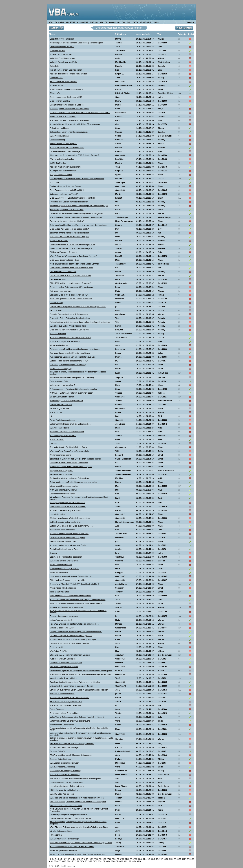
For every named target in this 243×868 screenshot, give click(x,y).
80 (99, 861)
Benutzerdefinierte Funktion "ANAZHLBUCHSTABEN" (72, 847)
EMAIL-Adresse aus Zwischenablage (65, 151)
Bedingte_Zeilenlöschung (60, 759)
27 (108, 859)
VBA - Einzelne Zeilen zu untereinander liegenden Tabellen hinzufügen (79, 827)
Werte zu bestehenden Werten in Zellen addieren (70, 518)
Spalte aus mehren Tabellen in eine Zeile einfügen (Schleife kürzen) (78, 600)
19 (87, 859)
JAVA (135, 22)
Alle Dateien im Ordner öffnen (62, 725)
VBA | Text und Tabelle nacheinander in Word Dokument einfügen (77, 798)
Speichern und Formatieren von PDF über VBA (69, 534)
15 (77, 859)
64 (57, 861)
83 (107, 861)
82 (104, 861)
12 (69, 859)
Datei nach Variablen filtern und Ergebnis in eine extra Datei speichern (79, 225)
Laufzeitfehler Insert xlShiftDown (63, 272)
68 (68, 861)
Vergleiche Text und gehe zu (61, 471)
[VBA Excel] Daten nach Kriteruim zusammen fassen (71, 393)
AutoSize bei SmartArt (59, 241)
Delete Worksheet (57, 709)
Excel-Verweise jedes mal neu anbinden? (67, 221)
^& (51, 416)
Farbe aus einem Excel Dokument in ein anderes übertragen (75, 349)
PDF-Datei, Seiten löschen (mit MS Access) (68, 365)
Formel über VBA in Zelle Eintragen (64, 747)
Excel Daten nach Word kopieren (63, 82)
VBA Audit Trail (56, 412)
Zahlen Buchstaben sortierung (62, 420)
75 (86, 861)
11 (66, 859)
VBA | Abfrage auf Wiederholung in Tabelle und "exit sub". (73, 256)
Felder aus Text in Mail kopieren (63, 117)
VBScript (94, 22)
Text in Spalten (56, 310)
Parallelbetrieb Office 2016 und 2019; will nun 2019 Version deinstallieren (80, 113)
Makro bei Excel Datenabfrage (62, 58)
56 (183, 859)
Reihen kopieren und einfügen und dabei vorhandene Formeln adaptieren (80, 322)
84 (109, 861)
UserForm (54, 443)
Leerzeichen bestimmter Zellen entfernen (67, 786)
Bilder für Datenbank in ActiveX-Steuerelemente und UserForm (76, 603)
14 (74, 859)
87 (117, 861)
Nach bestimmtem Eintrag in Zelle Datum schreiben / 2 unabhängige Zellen (81, 843)
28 (110, 859)
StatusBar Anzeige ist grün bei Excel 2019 (67, 190)
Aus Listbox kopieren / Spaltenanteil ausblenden (70, 120)
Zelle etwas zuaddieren (59, 128)
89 (122, 861)
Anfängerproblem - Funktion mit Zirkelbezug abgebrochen (74, 389)
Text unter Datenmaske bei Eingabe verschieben (70, 353)
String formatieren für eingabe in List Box (67, 105)
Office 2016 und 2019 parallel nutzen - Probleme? (70, 283)
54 (178, 859)
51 (170, 859)
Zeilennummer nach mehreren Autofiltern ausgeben (71, 467)
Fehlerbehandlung (57, 140)
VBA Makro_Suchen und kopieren (64, 561)
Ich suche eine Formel (59, 345)
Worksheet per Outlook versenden (64, 850)
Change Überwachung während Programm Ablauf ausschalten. (76, 632)
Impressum (70, 866)
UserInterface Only (57, 514)
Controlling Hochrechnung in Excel (64, 549)
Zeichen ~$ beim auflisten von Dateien (66, 186)
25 (103, 859)
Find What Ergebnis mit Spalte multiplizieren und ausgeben (74, 624)
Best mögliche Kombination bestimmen (66, 557)
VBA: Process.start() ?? (59, 136)
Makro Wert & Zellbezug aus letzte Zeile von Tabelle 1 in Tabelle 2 (77, 717)
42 (147, 859)
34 (126, 859)
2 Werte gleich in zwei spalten (62, 159)
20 (89, 859)
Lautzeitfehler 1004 (58, 279)
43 (149, 859)
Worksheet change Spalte (60, 455)
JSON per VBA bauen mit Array (63, 171)
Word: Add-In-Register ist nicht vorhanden (67, 432)
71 (76, 861)
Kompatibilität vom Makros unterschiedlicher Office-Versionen (75, 124)
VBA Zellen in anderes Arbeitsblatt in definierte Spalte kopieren (76, 778)
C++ (123, 22)
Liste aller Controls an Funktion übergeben (67, 538)
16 (79, 859)
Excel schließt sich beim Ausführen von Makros (69, 330)
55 (180, 859)
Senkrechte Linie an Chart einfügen (64, 713)
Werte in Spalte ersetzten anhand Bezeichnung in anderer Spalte (76, 43)
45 (154, 859)
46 (157, 859)
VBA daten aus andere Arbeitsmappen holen (68, 326)
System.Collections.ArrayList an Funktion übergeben (71, 248)
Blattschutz (54, 66)
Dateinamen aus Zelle (59, 381)
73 (81, 861)
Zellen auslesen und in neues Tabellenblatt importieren (72, 244)
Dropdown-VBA (56, 78)
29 (113, 859)
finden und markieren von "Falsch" (64, 194)
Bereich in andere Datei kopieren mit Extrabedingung (72, 287)
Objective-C (114, 22)
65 (60, 861)
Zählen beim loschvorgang (61, 369)
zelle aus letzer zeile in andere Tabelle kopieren (69, 643)
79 (96, 861)
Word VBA (70, 22)
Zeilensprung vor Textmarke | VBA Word (66, 401)
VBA (51, 22)
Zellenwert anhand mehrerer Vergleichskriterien (69, 233)
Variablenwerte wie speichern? (62, 385)
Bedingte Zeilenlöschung (60, 751)
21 (92, 859)
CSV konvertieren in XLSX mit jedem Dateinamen (70, 276)
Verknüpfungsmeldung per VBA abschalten (67, 503)
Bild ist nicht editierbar (59, 572)
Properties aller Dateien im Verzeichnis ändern (69, 202)
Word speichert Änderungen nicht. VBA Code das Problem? (74, 155)
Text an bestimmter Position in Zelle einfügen (68, 447)
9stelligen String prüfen (59, 592)
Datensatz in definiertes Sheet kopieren (66, 663)
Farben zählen (56, 835)
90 (125, 861)
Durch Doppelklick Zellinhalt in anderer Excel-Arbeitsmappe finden (77, 179)
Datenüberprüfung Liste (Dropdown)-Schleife (68, 814)
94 (135, 861)
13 (71, 859)
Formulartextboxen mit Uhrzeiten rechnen (67, 148)
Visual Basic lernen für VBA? (62, 628)
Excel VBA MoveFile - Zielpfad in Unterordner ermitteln (72, 198)
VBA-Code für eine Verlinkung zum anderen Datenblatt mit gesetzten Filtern (81, 674)
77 (91, 861)
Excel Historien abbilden (60, 101)
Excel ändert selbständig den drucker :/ (66, 702)
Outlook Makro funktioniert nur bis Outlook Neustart (71, 818)
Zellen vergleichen (57, 51)
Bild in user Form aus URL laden (63, 252)
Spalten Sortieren (57, 440)
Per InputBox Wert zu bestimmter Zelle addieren (70, 478)
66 (63, 861)
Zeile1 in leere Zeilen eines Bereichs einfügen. (69, 132)
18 (84, 859)
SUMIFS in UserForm (59, 163)
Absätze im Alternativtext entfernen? (65, 775)
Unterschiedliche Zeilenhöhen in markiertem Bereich (71, 686)
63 (55, 861)
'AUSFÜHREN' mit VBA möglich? (63, 144)
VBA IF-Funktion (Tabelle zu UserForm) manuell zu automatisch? (76, 217)
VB (101, 22)
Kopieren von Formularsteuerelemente (66, 167)
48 (162, 859)
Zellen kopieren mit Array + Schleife (64, 569)
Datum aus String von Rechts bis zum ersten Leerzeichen (73, 482)
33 (123, 859)
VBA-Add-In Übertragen (60, 428)
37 (134, 859)
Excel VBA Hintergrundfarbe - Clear (64, 260)
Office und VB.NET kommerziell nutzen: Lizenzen (70, 655)
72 (78, 861)
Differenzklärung (56, 303)
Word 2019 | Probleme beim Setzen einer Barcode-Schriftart (75, 264)
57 (185, 859)
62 (52, 861)
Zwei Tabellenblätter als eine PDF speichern (68, 507)
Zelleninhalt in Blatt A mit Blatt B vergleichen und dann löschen (75, 459)
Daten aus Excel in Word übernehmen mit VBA (69, 295)
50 (167, 859)
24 (100, 859)
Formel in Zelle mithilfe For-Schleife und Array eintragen (73, 639)
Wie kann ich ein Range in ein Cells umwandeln (69, 698)
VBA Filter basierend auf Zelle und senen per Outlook (72, 744)
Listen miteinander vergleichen (62, 494)
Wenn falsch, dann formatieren (62, 530)
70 (73, 861)
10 (64, 859)
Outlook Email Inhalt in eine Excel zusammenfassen (71, 526)
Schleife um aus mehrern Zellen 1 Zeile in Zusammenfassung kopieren (79, 690)
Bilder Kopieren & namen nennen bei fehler (68, 580)
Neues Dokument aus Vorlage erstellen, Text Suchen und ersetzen (77, 854)
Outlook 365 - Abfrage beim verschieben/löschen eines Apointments (78, 307)
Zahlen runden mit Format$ (61, 565)
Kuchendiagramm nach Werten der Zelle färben (69, 109)
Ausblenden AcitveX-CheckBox (63, 659)
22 (95, 859)
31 (118, 859)
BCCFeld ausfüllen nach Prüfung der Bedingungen (71, 755)
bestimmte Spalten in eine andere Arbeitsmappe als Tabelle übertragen (79, 206)
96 (140, 861)
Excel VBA (59, 22)
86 (114, 861)
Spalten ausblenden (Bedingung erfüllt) (66, 97)
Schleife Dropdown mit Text (61, 54)
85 (112, 861)
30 (115, 859)
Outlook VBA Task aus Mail (61, 405)
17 (82, 859)
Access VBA (82, 22)
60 (193, 859)
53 (175, 859)
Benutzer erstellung (58, 334)
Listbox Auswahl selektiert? (61, 620)
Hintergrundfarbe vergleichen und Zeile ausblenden (71, 576)
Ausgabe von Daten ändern (61, 175)
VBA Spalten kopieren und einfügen (64, 763)
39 (139, 859)
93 (133, 861)
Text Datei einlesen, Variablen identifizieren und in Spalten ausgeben (78, 802)
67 (65, 861)
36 (131, 859)
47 (159, 859)
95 (138, 861)
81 (101, 861)
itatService (60, 866)
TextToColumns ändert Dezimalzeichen (66, 70)
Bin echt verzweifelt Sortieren (62, 397)
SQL (129, 22)
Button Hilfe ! (55, 182)
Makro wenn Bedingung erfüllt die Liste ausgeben (70, 424)
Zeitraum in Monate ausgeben (62, 694)
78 (94, 861)
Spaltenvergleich (57, 647)
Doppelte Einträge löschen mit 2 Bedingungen (69, 314)
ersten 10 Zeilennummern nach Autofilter (66, 89)
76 (89, 861)
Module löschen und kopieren (62, 47)
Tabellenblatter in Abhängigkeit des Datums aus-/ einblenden (75, 682)
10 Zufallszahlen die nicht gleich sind (65, 790)
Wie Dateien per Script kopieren (63, 436)
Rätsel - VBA (55, 93)
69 (70, 861)
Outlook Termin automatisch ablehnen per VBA (69, 361)
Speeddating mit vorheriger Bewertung (66, 771)
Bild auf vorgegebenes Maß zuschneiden (67, 210)
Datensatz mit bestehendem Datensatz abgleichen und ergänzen (76, 213)
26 (105, 859)
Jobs (156, 22)
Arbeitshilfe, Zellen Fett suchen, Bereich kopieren (70, 318)
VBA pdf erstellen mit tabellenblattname (66, 806)
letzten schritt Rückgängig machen (64, 486)
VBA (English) (146, 22)
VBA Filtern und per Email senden (64, 667)
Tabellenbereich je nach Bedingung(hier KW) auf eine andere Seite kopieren (81, 671)
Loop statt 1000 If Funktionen (62, 39)
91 (127, 861)
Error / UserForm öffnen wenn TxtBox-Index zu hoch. (72, 268)
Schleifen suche (56, 85)
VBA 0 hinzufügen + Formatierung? (64, 839)
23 (97, 859)
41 (144, 859)
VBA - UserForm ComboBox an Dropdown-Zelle (70, 451)
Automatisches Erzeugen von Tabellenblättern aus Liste (73, 357)
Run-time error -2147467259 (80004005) (66, 607)
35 (128, 859)
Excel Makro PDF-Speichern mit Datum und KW (70, 229)
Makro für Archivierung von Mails (63, 62)
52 (172, 859)
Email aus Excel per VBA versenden (65, 341)
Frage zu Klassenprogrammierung (64, 616)
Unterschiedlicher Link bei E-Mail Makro (66, 782)
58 (188, 859)
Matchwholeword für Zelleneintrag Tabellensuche (70, 721)
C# (106, 22)
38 (136, 859)
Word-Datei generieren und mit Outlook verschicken (71, 299)
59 (191, 859)
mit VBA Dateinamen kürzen (61, 831)
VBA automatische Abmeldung (62, 767)
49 (165, 859)
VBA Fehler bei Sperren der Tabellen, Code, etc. (70, 237)
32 (121, 859)
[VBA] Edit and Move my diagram (63, 490)
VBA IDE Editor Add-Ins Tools (62, 794)
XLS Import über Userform (61, 291)
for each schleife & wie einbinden (63, 678)
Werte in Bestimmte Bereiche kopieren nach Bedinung (72, 377)
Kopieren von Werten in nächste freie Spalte (68, 545)
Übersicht (190, 22)
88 (120, 861)
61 (50, 861)
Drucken (53, 553)
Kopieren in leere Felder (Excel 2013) (65, 510)
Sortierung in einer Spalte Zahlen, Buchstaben (69, 463)
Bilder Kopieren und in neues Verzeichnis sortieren (71, 596)
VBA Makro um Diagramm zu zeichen (65, 705)
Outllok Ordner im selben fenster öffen (65, 522)
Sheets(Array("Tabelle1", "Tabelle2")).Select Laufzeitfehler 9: (75, 584)
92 (130, 861)
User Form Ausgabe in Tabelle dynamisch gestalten (71, 636)
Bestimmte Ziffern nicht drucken (63, 541)
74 (83, 861)
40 (141, 859)
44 (152, 859)
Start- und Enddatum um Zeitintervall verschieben (70, 338)
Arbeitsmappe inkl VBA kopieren (63, 588)
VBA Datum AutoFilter (59, 651)
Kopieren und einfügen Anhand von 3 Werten (68, 74)
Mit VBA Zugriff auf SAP (60, 408)
